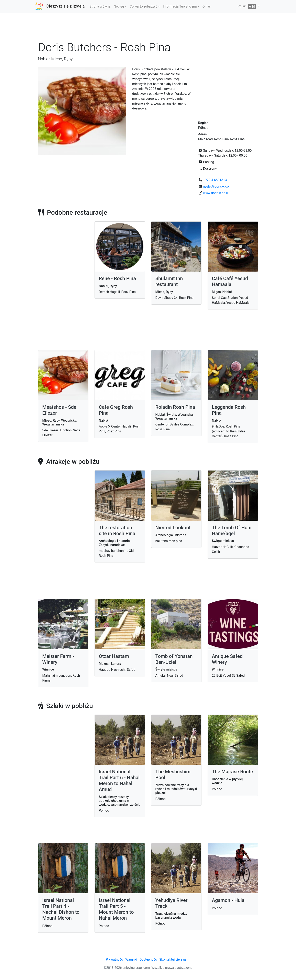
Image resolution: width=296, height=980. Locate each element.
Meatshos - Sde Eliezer (59, 410)
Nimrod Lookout (173, 528)
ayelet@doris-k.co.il (217, 186)
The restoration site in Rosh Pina (117, 531)
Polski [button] (247, 7)
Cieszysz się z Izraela (66, 6)
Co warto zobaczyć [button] (144, 6)
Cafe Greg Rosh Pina (116, 410)
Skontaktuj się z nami (175, 960)
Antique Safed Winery (227, 659)
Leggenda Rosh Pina (229, 410)
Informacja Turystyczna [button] (180, 6)
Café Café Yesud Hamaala (230, 281)
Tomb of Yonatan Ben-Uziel (174, 659)
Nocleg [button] (119, 6)
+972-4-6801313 (215, 180)
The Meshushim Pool (173, 775)
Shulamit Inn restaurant (169, 281)
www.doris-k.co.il (215, 193)
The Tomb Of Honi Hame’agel (232, 531)
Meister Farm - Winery (58, 659)
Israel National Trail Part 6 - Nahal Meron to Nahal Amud (119, 780)
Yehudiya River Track (172, 903)
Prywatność (114, 960)
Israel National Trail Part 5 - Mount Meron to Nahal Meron (116, 909)
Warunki (131, 960)
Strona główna (100, 6)
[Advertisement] (148, 28)
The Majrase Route (232, 772)
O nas (207, 6)
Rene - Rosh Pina (117, 278)
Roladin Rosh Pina (175, 407)
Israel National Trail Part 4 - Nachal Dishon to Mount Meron (61, 909)
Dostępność (148, 960)
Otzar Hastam (114, 656)
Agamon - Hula (228, 900)
